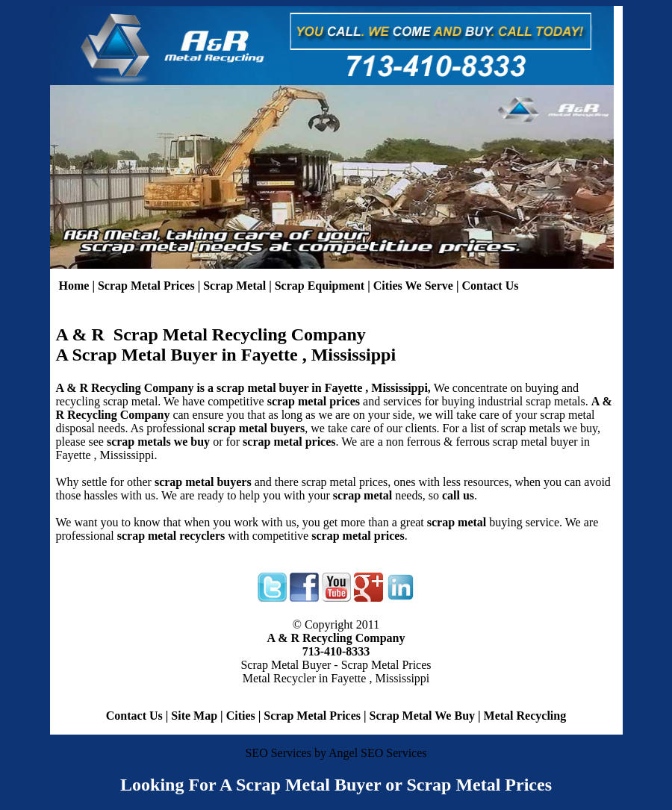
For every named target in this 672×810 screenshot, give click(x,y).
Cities (241, 716)
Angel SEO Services (378, 753)
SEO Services (278, 753)
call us (458, 495)
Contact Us (490, 286)
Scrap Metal (234, 286)
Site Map (194, 716)
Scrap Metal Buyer (286, 665)
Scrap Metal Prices (146, 286)
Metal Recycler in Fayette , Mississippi (336, 678)
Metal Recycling (525, 716)
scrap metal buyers (256, 428)
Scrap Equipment (320, 286)
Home (74, 286)
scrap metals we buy (158, 442)
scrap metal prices (289, 442)
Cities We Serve (413, 286)
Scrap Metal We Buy (422, 716)
